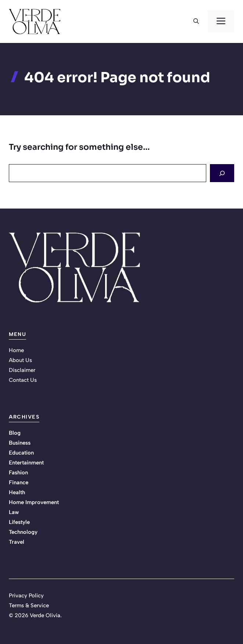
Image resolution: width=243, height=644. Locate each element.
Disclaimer (22, 370)
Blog (15, 433)
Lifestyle (19, 522)
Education (21, 453)
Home (16, 350)
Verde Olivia (45, 615)
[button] (196, 21)
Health (17, 492)
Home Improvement (34, 502)
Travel (17, 542)
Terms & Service (29, 605)
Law (14, 512)
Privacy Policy (26, 596)
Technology (23, 532)
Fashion (18, 473)
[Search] (222, 173)
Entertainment (26, 463)
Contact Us (23, 380)
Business (20, 443)
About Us (20, 360)
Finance (19, 482)
